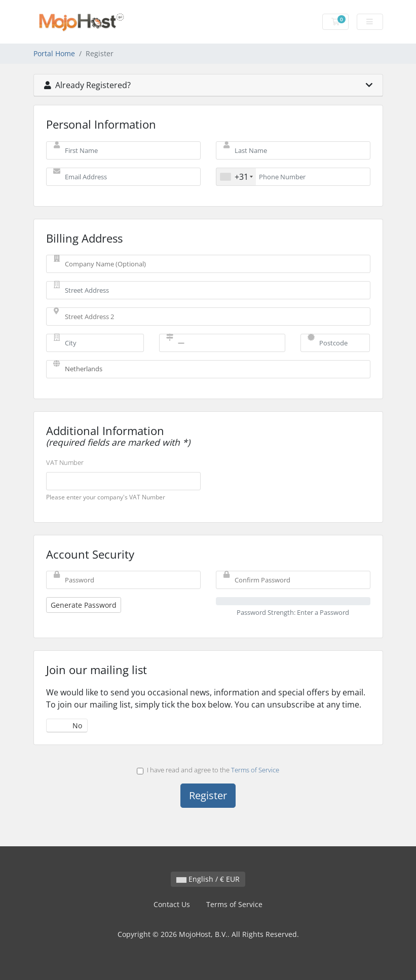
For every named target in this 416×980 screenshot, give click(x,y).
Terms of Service (255, 770)
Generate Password (84, 605)
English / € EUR (208, 879)
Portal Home (54, 53)
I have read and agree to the (208, 770)
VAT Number (65, 462)
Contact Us (172, 904)
